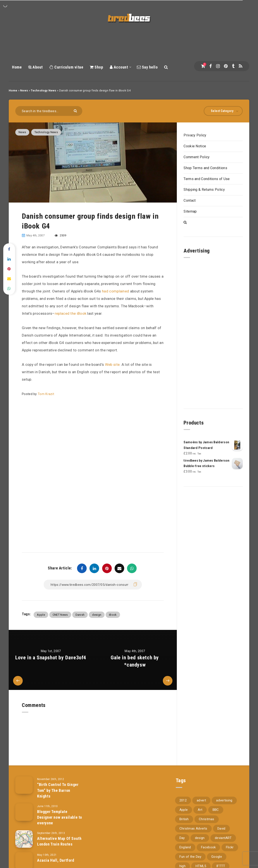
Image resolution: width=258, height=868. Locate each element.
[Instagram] (218, 66)
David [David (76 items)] (221, 823)
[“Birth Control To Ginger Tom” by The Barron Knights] (24, 780)
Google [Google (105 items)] (217, 851)
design (97, 615)
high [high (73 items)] (182, 860)
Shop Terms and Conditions (205, 168)
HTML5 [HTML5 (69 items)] (201, 860)
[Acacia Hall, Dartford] (24, 855)
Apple (41, 615)
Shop (96, 67)
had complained (115, 291)
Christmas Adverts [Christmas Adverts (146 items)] (193, 823)
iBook (113, 615)
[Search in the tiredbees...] (49, 111)
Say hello (147, 67)
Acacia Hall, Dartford (56, 855)
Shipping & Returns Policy (204, 190)
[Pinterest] (226, 66)
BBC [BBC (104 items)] (216, 804)
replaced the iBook (71, 313)
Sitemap (190, 211)
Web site (112, 364)
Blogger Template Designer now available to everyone (60, 812)
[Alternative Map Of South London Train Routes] (24, 834)
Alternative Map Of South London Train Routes (59, 836)
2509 (60, 235)
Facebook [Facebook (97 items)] (208, 842)
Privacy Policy (195, 135)
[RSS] (241, 66)
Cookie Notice (195, 146)
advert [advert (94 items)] (201, 795)
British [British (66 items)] (184, 813)
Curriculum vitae (66, 67)
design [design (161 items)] (200, 832)
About (35, 67)
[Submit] (76, 111)
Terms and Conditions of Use (207, 179)
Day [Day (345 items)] (182, 832)
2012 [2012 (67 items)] (183, 795)
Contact (190, 200)
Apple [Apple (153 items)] (184, 804)
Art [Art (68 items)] (200, 804)
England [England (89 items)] (185, 842)
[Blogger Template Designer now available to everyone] (24, 807)
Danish (80, 615)
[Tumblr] (233, 66)
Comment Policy (197, 157)
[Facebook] (211, 66)
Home (17, 67)
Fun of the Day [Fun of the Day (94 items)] (190, 851)
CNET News (60, 615)
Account (119, 67)
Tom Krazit (46, 394)
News (24, 90)
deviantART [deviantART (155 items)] (223, 832)
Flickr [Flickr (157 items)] (230, 842)
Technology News (44, 90)
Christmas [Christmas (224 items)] (207, 813)
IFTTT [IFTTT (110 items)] (221, 860)
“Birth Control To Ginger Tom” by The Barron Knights (58, 785)
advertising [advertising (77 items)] (224, 795)
